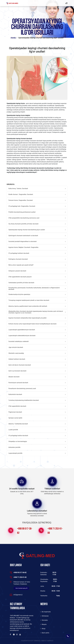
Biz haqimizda (45, 612)
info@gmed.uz (18, 595)
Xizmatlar (44, 620)
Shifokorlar (44, 616)
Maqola (43, 624)
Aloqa (43, 629)
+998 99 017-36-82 (25, 531)
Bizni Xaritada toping (21, 588)
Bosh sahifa (45, 633)
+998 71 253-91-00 (55, 531)
